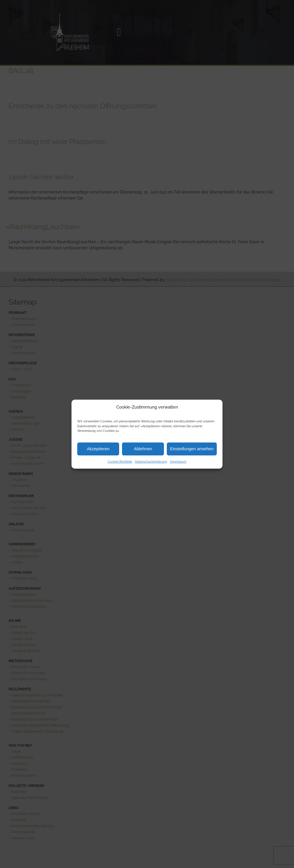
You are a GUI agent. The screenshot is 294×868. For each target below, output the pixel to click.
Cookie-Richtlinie (120, 462)
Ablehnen (143, 449)
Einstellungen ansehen (192, 449)
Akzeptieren (98, 449)
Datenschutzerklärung (151, 462)
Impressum (178, 462)
